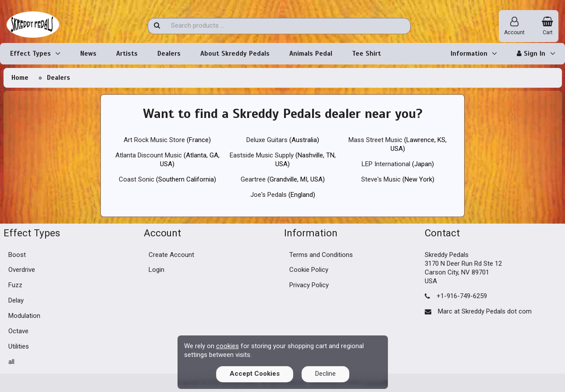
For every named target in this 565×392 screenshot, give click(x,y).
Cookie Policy (309, 270)
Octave (18, 331)
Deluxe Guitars (267, 140)
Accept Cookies (255, 374)
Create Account (171, 255)
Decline (325, 374)
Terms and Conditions (321, 255)
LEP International (386, 164)
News (88, 53)
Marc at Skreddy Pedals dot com (485, 312)
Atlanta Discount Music (149, 155)
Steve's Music (381, 179)
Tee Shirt (366, 53)
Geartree (253, 179)
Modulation (24, 316)
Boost (17, 255)
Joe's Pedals (268, 195)
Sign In (531, 53)
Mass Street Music (375, 140)
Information (469, 53)
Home (20, 78)
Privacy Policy (309, 285)
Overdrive (22, 270)
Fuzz (15, 285)
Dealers (169, 53)
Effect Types (30, 53)
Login (156, 270)
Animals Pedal (311, 53)
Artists (127, 53)
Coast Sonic (137, 179)
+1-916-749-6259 (462, 296)
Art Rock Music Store (154, 140)
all (11, 362)
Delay (16, 301)
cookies (227, 346)
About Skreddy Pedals (235, 53)
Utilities (19, 347)
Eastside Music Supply (262, 155)
